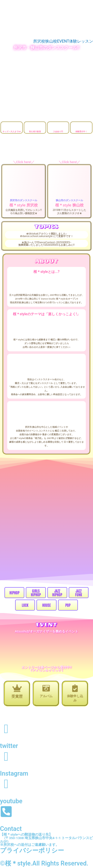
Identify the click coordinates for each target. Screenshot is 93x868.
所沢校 (39, 41)
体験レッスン (81, 41)
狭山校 (51, 41)
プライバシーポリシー (32, 850)
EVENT (63, 41)
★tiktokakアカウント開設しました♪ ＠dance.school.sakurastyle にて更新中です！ (46, 235)
